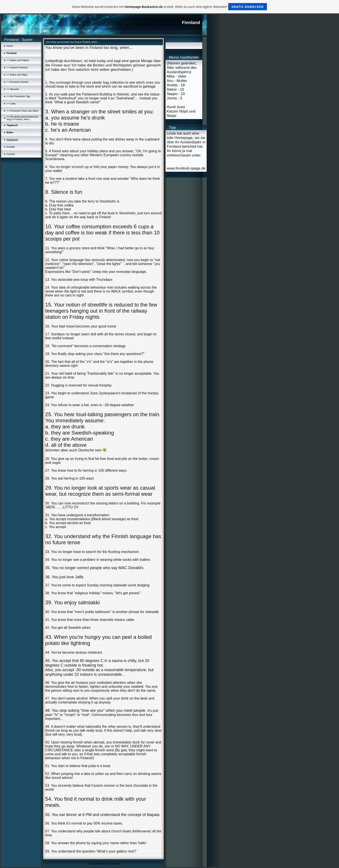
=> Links (11, 104)
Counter (11, 154)
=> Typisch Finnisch (17, 68)
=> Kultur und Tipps (17, 75)
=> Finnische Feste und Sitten (22, 111)
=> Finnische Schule (17, 82)
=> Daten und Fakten (18, 60)
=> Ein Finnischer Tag (18, 96)
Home (10, 46)
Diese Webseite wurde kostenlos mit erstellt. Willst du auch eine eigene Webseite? (170, 7)
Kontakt (11, 147)
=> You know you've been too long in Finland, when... (22, 118)
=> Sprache (13, 89)
